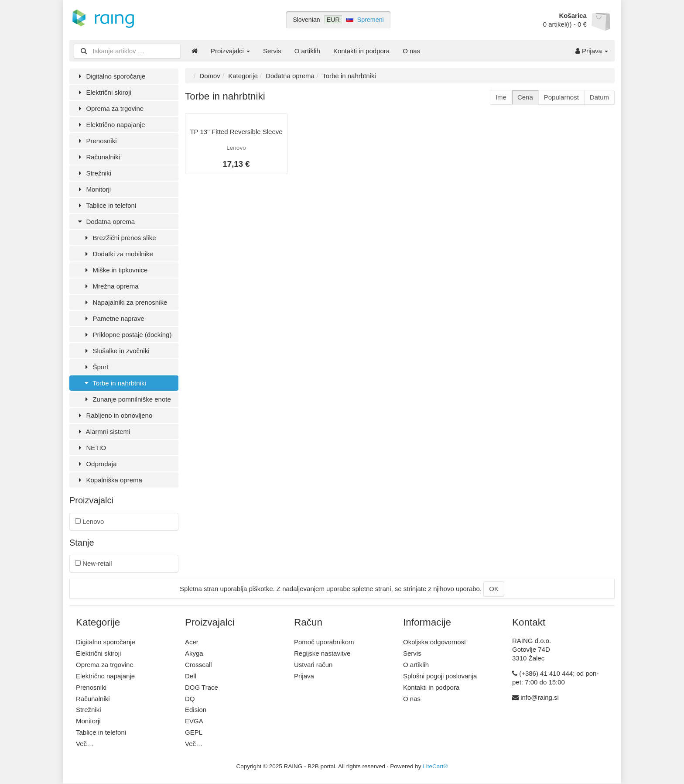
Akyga (194, 653)
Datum (599, 97)
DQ (190, 699)
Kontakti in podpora (361, 51)
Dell (191, 676)
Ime (501, 97)
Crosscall (198, 665)
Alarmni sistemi (103, 432)
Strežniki (94, 173)
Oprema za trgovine (110, 108)
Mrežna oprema (111, 286)
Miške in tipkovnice (115, 270)
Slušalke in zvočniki (116, 351)
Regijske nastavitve (322, 653)
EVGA (194, 721)
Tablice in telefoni (106, 205)
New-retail (94, 563)
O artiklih (307, 51)
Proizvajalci (230, 51)
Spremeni (371, 20)
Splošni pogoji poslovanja (440, 676)
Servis (272, 51)
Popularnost (561, 97)
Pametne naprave (113, 318)
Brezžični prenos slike (119, 238)
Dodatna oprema (105, 222)
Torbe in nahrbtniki (114, 383)
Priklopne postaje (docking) (127, 335)
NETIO (91, 448)
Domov (210, 76)
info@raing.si (540, 697)
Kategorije (243, 76)
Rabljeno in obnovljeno (114, 415)
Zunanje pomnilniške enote (127, 399)
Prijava (592, 51)
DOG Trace (202, 687)
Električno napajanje (111, 125)
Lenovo (89, 521)
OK (494, 589)
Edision (196, 710)
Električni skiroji (104, 92)
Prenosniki (96, 141)
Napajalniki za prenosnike (125, 302)
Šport (95, 367)
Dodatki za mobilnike (118, 254)
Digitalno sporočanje (111, 76)
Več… (85, 744)
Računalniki (98, 157)
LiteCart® (435, 766)
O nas (411, 51)
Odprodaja (96, 464)
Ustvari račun (313, 665)
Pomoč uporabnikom (324, 642)
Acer (192, 642)
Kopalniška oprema (109, 480)
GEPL (194, 732)
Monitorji (93, 189)
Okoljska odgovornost (434, 642)
